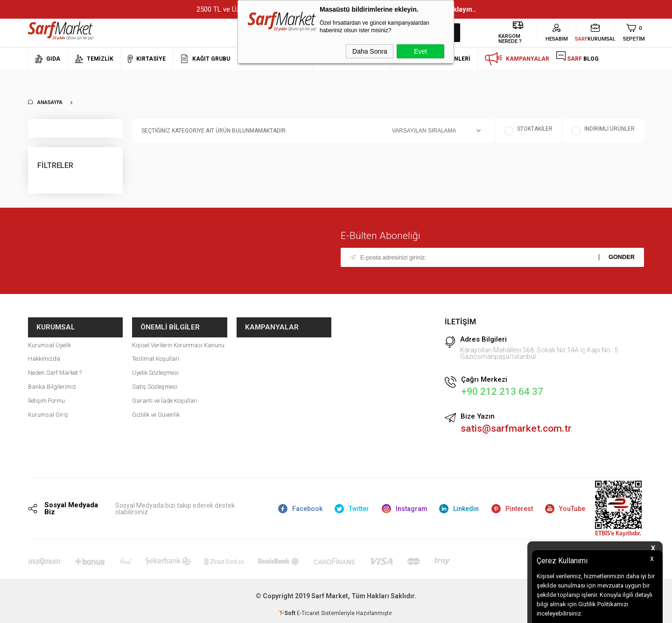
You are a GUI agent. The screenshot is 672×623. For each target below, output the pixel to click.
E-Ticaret (308, 611)
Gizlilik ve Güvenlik (156, 406)
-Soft (288, 611)
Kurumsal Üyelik (49, 336)
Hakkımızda (44, 350)
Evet (420, 51)
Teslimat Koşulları (156, 350)
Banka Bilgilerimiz (52, 378)
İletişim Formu (46, 392)
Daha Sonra (370, 51)
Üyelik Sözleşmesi (155, 364)
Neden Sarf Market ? (55, 364)
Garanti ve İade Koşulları (165, 392)
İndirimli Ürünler (603, 131)
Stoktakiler (528, 131)
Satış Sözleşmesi (155, 378)
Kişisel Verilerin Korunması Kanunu (178, 336)
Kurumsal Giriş (48, 406)
